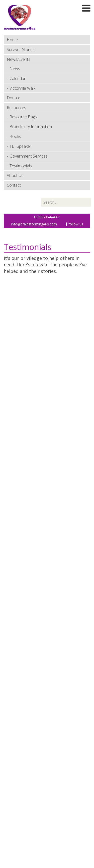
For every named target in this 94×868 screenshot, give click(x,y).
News (15, 69)
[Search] (66, 202)
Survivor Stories (21, 50)
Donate (14, 98)
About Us (15, 175)
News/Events (19, 59)
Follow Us (74, 224)
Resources (16, 108)
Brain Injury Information (31, 127)
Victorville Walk (22, 88)
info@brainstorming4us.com (34, 224)
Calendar (18, 78)
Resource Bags (23, 117)
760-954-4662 (47, 217)
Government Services (29, 156)
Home (12, 40)
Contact (14, 185)
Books (15, 136)
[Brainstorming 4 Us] (20, 17)
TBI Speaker (20, 146)
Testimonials (21, 166)
